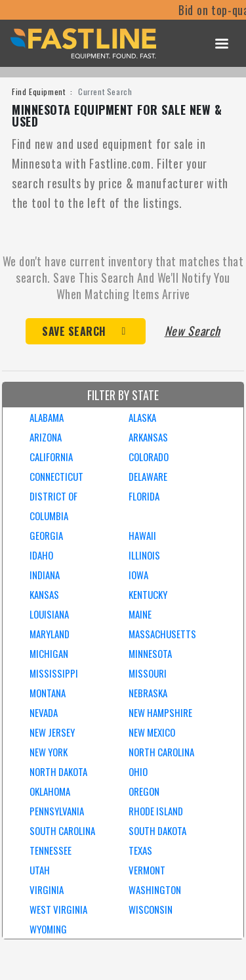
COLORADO (149, 457)
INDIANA (45, 575)
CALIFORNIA (51, 457)
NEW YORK (49, 752)
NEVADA (44, 712)
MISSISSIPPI (54, 673)
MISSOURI (148, 673)
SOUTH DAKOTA (157, 830)
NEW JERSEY (52, 732)
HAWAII (142, 535)
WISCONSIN (151, 909)
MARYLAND (50, 634)
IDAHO (41, 555)
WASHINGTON (155, 889)
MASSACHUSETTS (162, 634)
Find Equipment (38, 92)
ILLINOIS (144, 555)
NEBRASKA (148, 693)
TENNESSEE (51, 850)
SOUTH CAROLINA (62, 830)
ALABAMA (47, 417)
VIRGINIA (47, 889)
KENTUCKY (148, 594)
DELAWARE (148, 476)
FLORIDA (144, 496)
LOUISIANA (49, 614)
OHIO (138, 771)
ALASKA (142, 417)
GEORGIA (46, 535)
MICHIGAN (49, 653)
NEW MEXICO (152, 732)
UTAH (40, 870)
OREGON (144, 791)
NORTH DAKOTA (58, 771)
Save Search (74, 331)
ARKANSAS (148, 437)
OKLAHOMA (50, 791)
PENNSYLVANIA (57, 811)
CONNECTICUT (56, 476)
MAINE (140, 614)
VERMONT (147, 870)
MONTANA (48, 693)
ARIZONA (46, 437)
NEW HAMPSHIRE (160, 712)
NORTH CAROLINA (161, 752)
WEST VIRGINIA (58, 909)
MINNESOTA (150, 653)
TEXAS (140, 850)
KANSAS (44, 594)
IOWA (138, 575)
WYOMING (48, 929)
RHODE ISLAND (156, 811)
